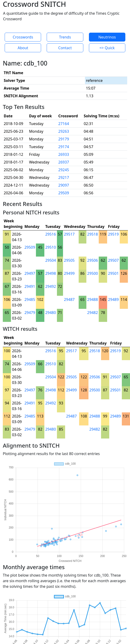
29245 (64, 170)
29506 (93, 260)
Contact (65, 48)
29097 (64, 185)
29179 (64, 139)
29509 (64, 193)
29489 (113, 299)
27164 (64, 124)
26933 (64, 154)
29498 (51, 273)
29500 (93, 273)
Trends (65, 37)
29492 (51, 286)
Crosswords (23, 37)
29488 (93, 299)
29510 (51, 247)
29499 (69, 273)
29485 (30, 299)
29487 (69, 299)
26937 (64, 162)
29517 (69, 234)
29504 (51, 260)
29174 (64, 147)
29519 (113, 234)
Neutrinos (107, 37)
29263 (64, 131)
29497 (30, 273)
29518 (93, 234)
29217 (64, 178)
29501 (113, 273)
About (23, 48)
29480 (51, 313)
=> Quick (107, 48)
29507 (113, 260)
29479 (30, 313)
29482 (93, 313)
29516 (51, 234)
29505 (69, 260)
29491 (30, 286)
